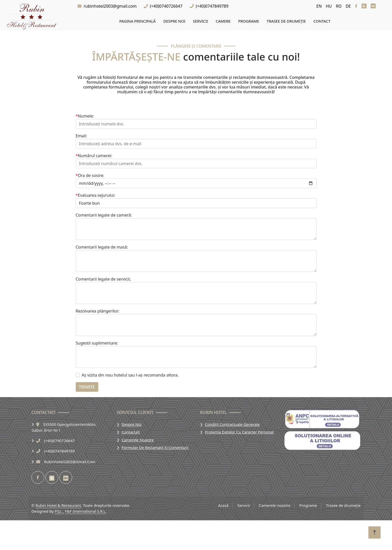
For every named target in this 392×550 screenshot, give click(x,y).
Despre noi (132, 424)
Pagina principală (138, 21)
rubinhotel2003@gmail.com (110, 6)
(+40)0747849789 (212, 6)
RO (339, 6)
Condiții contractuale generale (232, 424)
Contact (322, 21)
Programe (249, 21)
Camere (223, 21)
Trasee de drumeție (286, 21)
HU (329, 6)
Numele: (85, 141)
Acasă (223, 505)
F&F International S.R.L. (86, 511)
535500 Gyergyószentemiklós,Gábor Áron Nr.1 (64, 427)
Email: (81, 161)
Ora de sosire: (90, 201)
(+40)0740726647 (166, 6)
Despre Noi (174, 21)
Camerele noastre (138, 440)
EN (319, 6)
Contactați (131, 432)
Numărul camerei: (94, 181)
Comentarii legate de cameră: (104, 240)
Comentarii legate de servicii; (103, 304)
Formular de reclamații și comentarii (155, 447)
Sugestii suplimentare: (97, 368)
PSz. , (59, 511)
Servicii (200, 21)
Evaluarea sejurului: (96, 220)
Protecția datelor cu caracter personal (239, 432)
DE (348, 6)
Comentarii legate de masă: (102, 272)
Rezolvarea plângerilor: (98, 336)
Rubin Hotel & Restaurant (58, 505)
